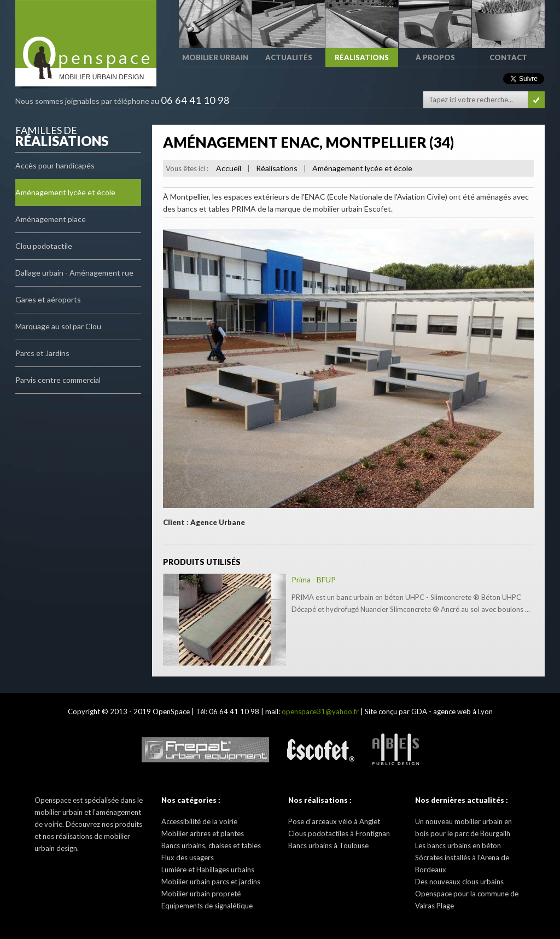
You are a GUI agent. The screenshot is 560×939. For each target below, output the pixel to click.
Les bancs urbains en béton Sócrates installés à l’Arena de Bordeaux (462, 858)
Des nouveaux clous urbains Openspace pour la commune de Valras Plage (467, 894)
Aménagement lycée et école (362, 168)
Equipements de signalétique (207, 906)
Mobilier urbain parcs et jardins (211, 882)
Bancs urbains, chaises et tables (211, 845)
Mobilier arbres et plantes (203, 833)
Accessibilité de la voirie (199, 821)
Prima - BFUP (314, 579)
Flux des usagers (188, 858)
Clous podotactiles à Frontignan (339, 833)
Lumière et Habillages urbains (208, 870)
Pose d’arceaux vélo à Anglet (334, 821)
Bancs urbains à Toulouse (328, 845)
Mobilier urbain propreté (201, 894)
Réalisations (277, 168)
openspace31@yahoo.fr (320, 711)
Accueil (229, 168)
